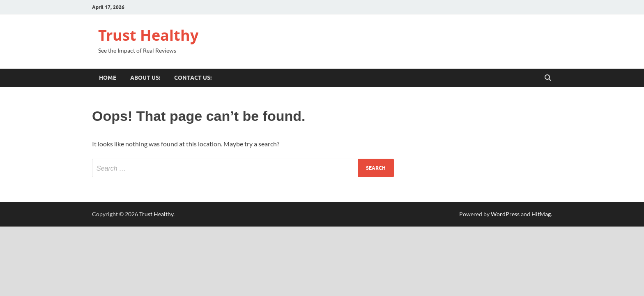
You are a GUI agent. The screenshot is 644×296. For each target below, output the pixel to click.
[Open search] (548, 78)
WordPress (505, 214)
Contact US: (193, 78)
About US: (145, 78)
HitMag (541, 214)
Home (108, 78)
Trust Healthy (148, 35)
